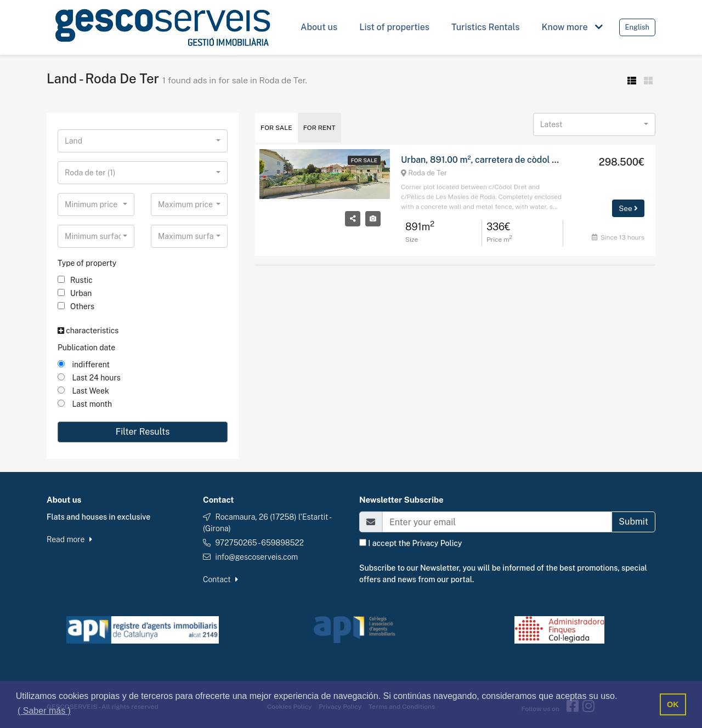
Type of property (87, 263)
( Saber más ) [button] (44, 711)
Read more (69, 539)
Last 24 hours (89, 378)
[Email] (497, 522)
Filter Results (143, 432)
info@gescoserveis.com (256, 557)
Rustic (75, 280)
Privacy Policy (437, 543)
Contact (220, 579)
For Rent (319, 128)
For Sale (276, 128)
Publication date (86, 348)
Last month (85, 404)
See (628, 208)
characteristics (88, 331)
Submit (633, 522)
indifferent (84, 365)
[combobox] (143, 141)
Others (76, 306)
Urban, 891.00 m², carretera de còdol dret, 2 (490, 160)
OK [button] (673, 704)
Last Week (83, 391)
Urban (75, 293)
